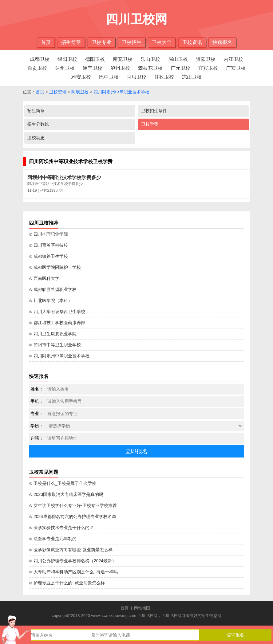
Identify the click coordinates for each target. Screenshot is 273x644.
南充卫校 (123, 59)
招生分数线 (38, 124)
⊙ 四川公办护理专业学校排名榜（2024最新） (73, 561)
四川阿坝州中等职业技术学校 (121, 92)
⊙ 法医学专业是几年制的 (53, 539)
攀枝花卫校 (150, 68)
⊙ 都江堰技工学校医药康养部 (57, 323)
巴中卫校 (109, 77)
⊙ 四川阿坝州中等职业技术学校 (59, 356)
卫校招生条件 (154, 111)
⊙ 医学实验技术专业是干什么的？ (61, 528)
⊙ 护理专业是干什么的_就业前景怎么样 (67, 583)
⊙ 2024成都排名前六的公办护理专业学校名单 (73, 516)
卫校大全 (162, 42)
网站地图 (142, 608)
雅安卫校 (81, 77)
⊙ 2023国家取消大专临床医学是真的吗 (66, 494)
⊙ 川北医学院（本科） (51, 300)
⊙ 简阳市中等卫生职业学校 (55, 345)
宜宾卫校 (208, 68)
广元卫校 (180, 68)
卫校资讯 (192, 42)
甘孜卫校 (164, 77)
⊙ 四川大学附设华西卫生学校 (57, 312)
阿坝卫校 (136, 77)
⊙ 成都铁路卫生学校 (48, 256)
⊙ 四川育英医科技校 (48, 245)
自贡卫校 (37, 68)
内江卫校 (233, 59)
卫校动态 (36, 138)
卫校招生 (132, 42)
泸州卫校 (120, 68)
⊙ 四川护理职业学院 (48, 234)
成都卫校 (40, 59)
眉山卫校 (178, 59)
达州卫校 (65, 68)
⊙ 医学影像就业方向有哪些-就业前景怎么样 (71, 550)
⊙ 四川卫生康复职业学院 (53, 334)
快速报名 (222, 42)
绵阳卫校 (67, 59)
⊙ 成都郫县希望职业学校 (53, 289)
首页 (46, 42)
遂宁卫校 (93, 68)
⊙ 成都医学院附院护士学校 (55, 267)
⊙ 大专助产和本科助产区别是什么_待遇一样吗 (73, 572)
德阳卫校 (95, 59)
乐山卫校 (150, 59)
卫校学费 (150, 124)
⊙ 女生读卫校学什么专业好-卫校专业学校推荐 (73, 505)
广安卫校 (236, 68)
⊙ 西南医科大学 (44, 278)
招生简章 (71, 42)
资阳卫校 (206, 59)
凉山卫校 (192, 77)
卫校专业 (101, 42)
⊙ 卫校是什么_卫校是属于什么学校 (63, 483)
